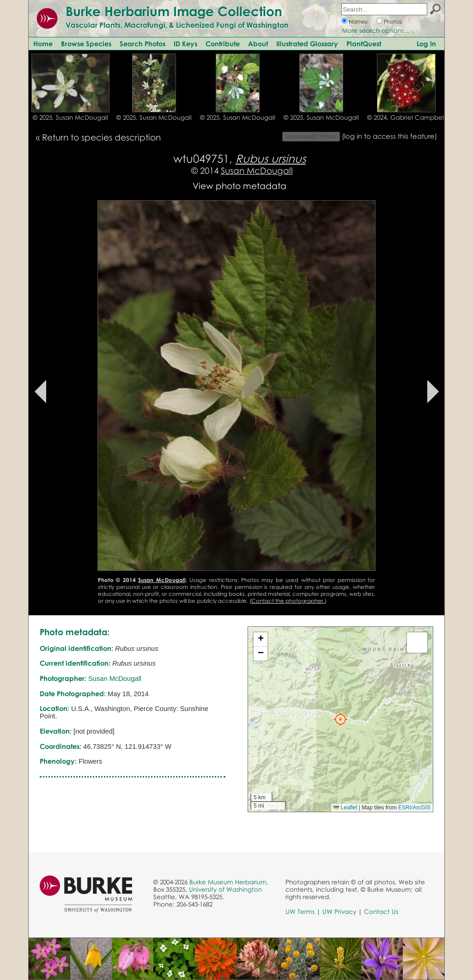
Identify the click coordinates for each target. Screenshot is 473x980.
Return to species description (101, 137)
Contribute (223, 43)
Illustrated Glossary (307, 43)
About (258, 43)
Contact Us (381, 912)
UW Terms (300, 912)
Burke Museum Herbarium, (229, 882)
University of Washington (225, 889)
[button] (340, 719)
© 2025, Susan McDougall (70, 117)
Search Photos (143, 43)
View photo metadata (240, 186)
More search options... (376, 31)
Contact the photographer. (288, 601)
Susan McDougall (257, 170)
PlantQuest (364, 43)
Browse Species (86, 43)
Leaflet (345, 808)
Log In (426, 43)
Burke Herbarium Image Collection (174, 11)
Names (358, 21)
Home (43, 43)
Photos (393, 21)
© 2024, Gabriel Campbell (406, 117)
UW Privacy (339, 912)
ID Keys (185, 43)
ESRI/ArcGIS (414, 808)
